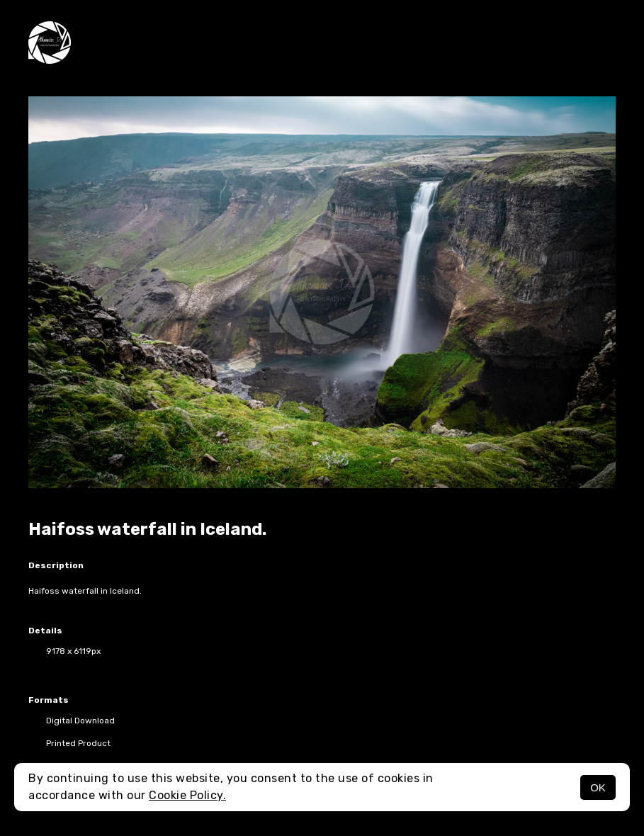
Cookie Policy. (187, 795)
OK (598, 787)
